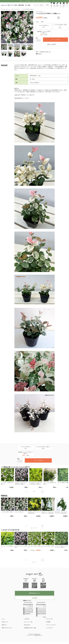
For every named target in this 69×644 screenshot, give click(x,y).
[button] (43, 492)
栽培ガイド (5, 625)
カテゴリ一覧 (49, 619)
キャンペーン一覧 (28, 622)
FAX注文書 (34, 598)
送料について (39, 54)
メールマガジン (50, 628)
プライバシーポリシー (51, 625)
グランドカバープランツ (5, 9)
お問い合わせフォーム (34, 593)
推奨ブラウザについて (7, 628)
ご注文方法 (27, 619)
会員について (5, 622)
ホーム (4, 619)
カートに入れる (56, 40)
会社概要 (48, 622)
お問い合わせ (27, 625)
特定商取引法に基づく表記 (30, 628)
